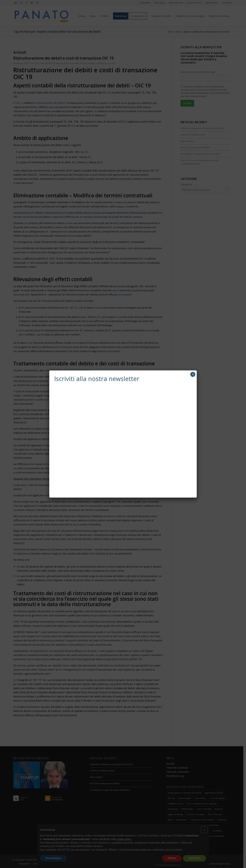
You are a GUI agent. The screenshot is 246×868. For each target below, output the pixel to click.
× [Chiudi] (193, 374)
